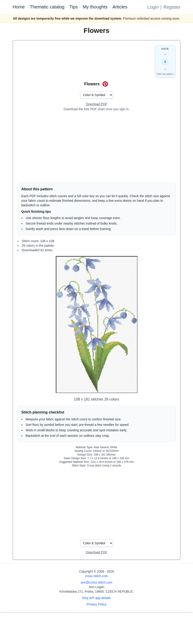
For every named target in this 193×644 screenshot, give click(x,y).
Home (19, 7)
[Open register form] (96, 104)
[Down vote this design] (165, 69)
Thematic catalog (47, 7)
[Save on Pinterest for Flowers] (105, 84)
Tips (73, 7)
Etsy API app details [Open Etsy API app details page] (96, 598)
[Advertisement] (97, 147)
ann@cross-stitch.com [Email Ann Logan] (96, 582)
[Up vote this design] (165, 55)
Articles (120, 7)
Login (153, 7)
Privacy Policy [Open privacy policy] (96, 604)
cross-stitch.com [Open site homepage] (96, 576)
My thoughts (95, 7)
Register (172, 7)
